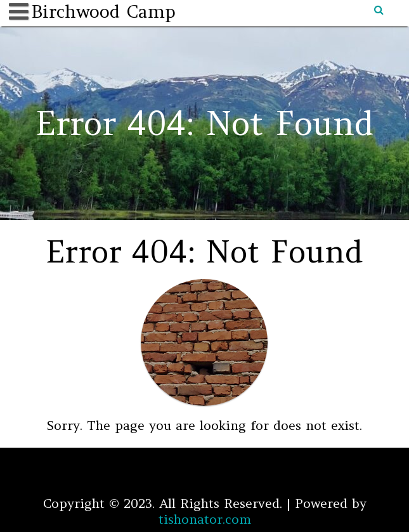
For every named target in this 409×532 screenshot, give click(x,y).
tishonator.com (205, 519)
